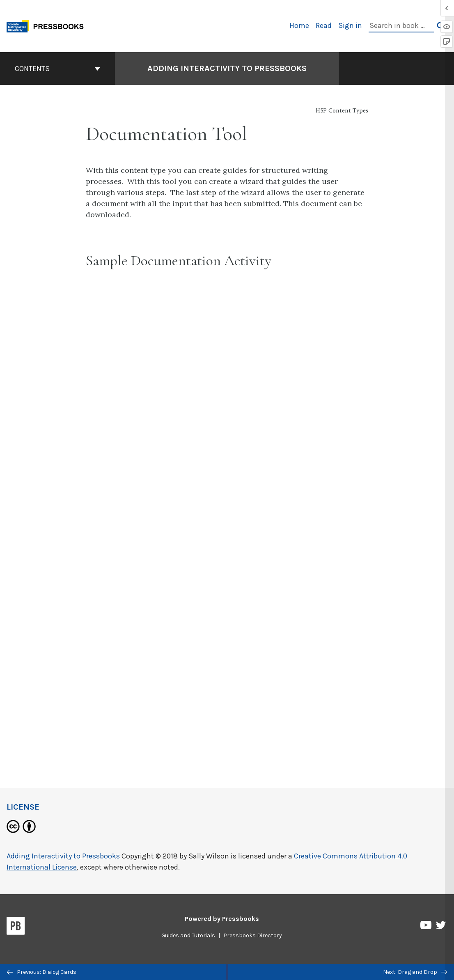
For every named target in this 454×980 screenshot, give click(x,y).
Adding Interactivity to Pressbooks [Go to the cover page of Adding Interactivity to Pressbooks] (227, 68)
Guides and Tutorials (188, 935)
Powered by (222, 919)
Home (299, 25)
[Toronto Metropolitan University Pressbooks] (48, 25)
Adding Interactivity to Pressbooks (63, 856)
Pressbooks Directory (253, 935)
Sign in (350, 25)
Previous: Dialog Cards (42, 972)
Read (324, 25)
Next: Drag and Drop (415, 972)
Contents (57, 69)
